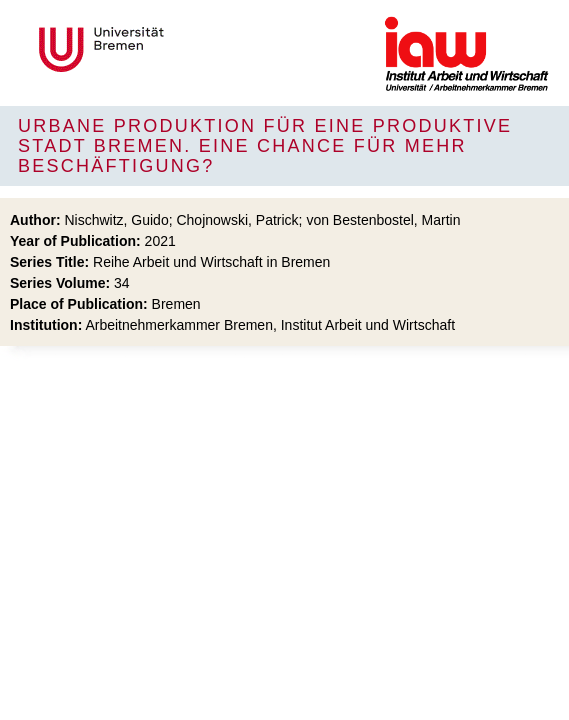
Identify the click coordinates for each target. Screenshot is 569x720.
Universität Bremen (168, 49)
